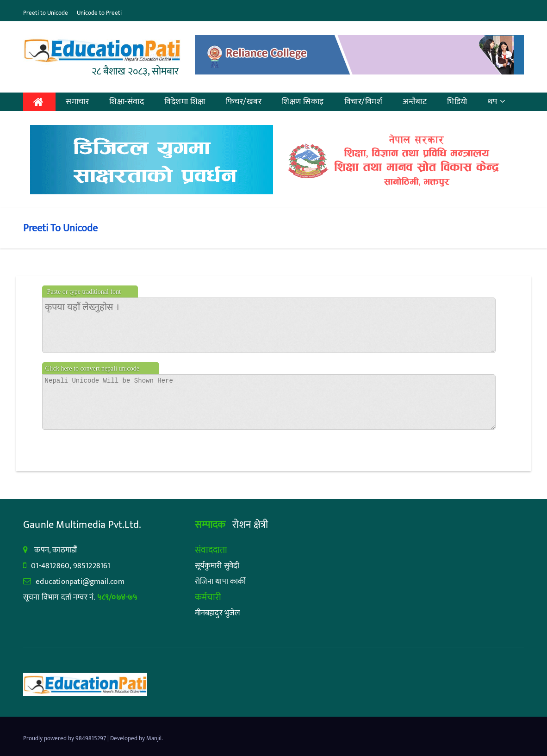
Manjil (154, 738)
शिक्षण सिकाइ (303, 102)
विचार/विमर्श (364, 102)
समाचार (77, 102)
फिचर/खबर (244, 102)
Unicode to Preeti (99, 13)
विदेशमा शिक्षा (185, 102)
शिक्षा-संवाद (127, 102)
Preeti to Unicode (46, 13)
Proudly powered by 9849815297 (65, 738)
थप (497, 102)
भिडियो (457, 102)
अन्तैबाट (415, 102)
